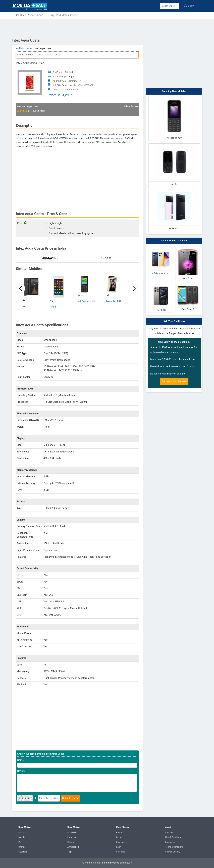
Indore (119, 837)
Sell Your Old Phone (174, 321)
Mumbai (22, 837)
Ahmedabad (73, 847)
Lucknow (72, 837)
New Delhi (72, 833)
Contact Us (170, 842)
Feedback (176, 837)
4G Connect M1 (87, 301)
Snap (53, 307)
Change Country (173, 852)
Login (190, 6)
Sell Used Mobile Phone (29, 15)
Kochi (119, 847)
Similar (31, 55)
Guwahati (121, 852)
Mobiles (20, 48)
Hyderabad (23, 852)
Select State (169, 6)
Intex (29, 48)
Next (25, 306)
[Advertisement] (107, 28)
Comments (54, 55)
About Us (169, 833)
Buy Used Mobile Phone (64, 15)
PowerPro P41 (114, 301)
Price (20, 55)
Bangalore (23, 833)
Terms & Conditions (174, 847)
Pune (21, 842)
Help (167, 837)
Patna (119, 833)
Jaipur (70, 852)
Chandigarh (122, 842)
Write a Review (131, 106)
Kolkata (71, 842)
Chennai (22, 847)
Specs (41, 55)
